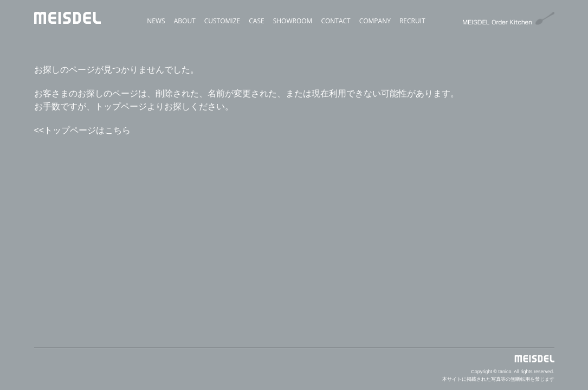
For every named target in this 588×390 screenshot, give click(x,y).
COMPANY (375, 21)
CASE (256, 21)
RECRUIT (412, 21)
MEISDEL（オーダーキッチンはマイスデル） (67, 71)
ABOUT (185, 21)
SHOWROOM (293, 21)
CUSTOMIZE (222, 21)
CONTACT (335, 21)
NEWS (156, 21)
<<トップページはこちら (83, 130)
